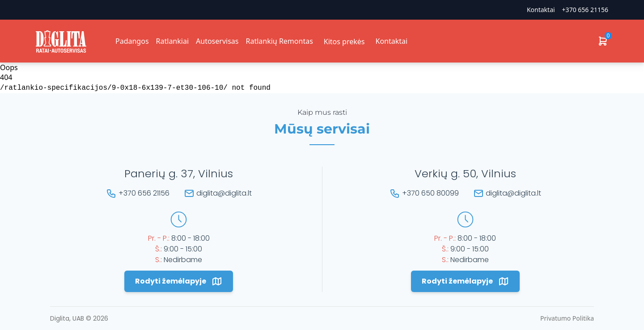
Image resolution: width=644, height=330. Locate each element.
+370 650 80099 (430, 193)
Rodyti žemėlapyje (179, 281)
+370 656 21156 (585, 10)
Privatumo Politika (567, 318)
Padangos (132, 41)
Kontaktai (541, 10)
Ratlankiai (172, 41)
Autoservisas (217, 41)
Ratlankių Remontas (279, 41)
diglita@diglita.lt (224, 193)
